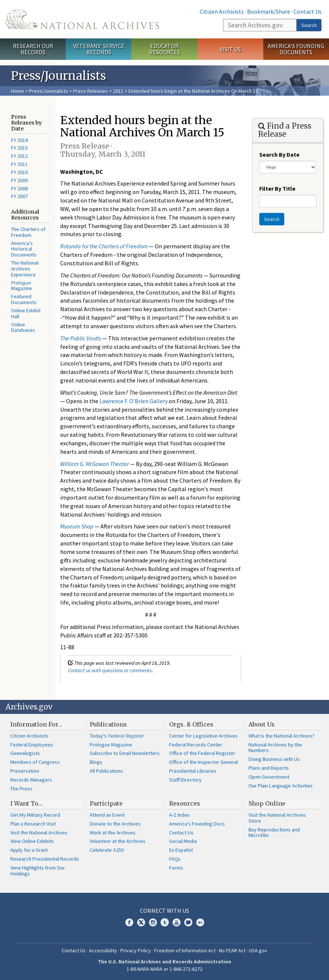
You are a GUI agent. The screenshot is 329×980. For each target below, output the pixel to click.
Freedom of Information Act (185, 950)
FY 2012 (19, 156)
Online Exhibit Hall (26, 313)
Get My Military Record (35, 815)
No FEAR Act (232, 950)
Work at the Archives (113, 833)
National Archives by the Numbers (275, 748)
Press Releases (90, 91)
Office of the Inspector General (203, 762)
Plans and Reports (269, 768)
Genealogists (25, 753)
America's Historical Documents (24, 249)
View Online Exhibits (32, 841)
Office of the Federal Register (202, 753)
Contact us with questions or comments (110, 670)
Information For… (36, 724)
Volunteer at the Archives (118, 841)
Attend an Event (107, 815)
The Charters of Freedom (28, 232)
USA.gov (258, 950)
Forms (176, 868)
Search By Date (279, 154)
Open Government (269, 777)
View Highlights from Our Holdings (38, 871)
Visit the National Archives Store (277, 818)
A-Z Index (179, 815)
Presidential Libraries (193, 771)
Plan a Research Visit (33, 824)
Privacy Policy (136, 950)
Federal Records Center (196, 745)
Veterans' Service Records (99, 49)
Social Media (183, 841)
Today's (117, 736)
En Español (181, 850)
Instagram (153, 922)
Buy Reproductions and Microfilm (274, 833)
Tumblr (165, 922)
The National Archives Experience (25, 269)
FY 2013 (19, 148)
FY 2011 (19, 164)
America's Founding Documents (296, 49)
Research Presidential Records (45, 859)
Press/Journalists (49, 91)
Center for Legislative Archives (203, 736)
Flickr (200, 922)
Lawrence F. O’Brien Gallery (133, 401)
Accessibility (103, 950)
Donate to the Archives (115, 824)
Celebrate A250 (107, 850)
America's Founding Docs (197, 824)
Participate (106, 803)
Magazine (22, 286)
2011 (118, 91)
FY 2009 (19, 180)
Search (309, 25)
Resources (185, 803)
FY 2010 (19, 172)
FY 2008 (19, 188)
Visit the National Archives (39, 833)
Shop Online (267, 803)
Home (18, 91)
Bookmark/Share (269, 11)
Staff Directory (185, 780)
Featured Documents (24, 299)
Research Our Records (33, 49)
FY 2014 (19, 140)
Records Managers (31, 780)
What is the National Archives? (282, 736)
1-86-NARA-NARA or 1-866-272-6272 (164, 969)
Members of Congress (35, 762)
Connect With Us (164, 911)
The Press (21, 789)
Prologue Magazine (111, 745)
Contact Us (308, 11)
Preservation (25, 771)
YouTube (177, 922)
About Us (262, 724)
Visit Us (230, 49)
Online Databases (23, 327)
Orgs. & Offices (191, 724)
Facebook (129, 922)
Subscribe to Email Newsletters (125, 753)
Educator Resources (165, 49)
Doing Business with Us (274, 759)
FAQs (175, 859)
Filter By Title (277, 188)
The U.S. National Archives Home (82, 19)
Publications (108, 724)
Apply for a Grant (29, 850)
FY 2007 (19, 196)
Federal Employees (32, 745)
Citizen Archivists (222, 11)
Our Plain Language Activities (281, 786)
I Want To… (26, 803)
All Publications (106, 771)
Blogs (96, 762)
